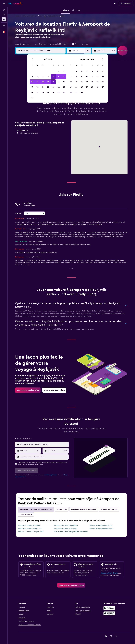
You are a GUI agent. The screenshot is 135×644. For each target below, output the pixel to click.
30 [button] (64, 92)
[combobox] (24, 44)
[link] (28, 390)
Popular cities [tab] (62, 509)
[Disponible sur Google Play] (109, 608)
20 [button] (48, 87)
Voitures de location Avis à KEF (29, 526)
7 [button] (53, 76)
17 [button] (32, 87)
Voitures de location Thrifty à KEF (101, 529)
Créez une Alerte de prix (109, 573)
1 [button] (59, 71)
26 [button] (43, 92)
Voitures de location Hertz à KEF (101, 526)
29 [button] (59, 92)
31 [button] (32, 98)
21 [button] (53, 87)
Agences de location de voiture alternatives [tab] (36, 509)
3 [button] (32, 76)
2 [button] (64, 71)
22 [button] (59, 87)
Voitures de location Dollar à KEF (65, 529)
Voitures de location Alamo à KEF (30, 529)
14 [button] (53, 82)
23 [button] (64, 87)
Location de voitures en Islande (32, 16)
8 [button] (59, 76)
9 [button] (64, 76)
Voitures (18, 16)
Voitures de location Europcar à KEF (31, 532)
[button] (4, 3)
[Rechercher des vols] (4, 10)
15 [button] (59, 82)
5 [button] (43, 76)
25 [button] (37, 92)
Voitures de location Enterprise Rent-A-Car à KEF (71, 532)
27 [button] (48, 92)
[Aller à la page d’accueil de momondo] (15, 3)
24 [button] (32, 92)
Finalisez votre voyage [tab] (109, 509)
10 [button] (32, 82)
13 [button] (48, 82)
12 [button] (43, 82)
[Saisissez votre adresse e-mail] (44, 457)
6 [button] (48, 76)
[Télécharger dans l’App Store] (109, 613)
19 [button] (43, 87)
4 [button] (37, 76)
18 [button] (37, 87)
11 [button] (37, 82)
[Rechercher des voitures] (4, 19)
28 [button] (53, 92)
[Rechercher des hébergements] (4, 15)
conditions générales (51, 475)
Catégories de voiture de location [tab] (84, 509)
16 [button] (64, 82)
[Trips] (4, 26)
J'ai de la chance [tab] (26, 514)
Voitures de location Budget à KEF (66, 526)
